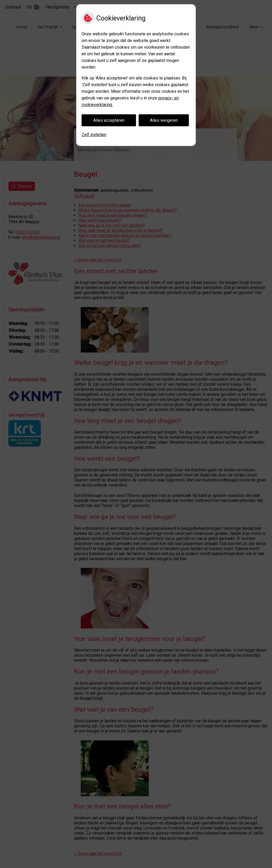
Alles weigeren (164, 120)
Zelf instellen (94, 135)
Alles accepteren (109, 120)
